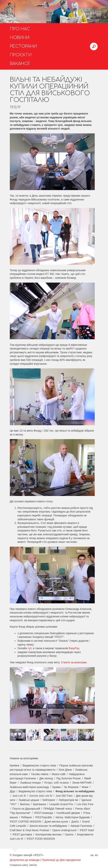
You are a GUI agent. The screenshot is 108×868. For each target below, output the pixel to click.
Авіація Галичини (81, 826)
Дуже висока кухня (56, 822)
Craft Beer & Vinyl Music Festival (29, 830)
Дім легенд (46, 778)
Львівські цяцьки (29, 800)
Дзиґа (75, 822)
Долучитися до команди (25, 860)
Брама (56, 787)
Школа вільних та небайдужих (48, 826)
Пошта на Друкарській (26, 809)
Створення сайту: (19, 865)
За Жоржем (71, 787)
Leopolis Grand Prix (61, 804)
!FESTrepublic (44, 817)
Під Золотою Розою (68, 778)
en (96, 855)
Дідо (13, 791)
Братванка (39, 804)
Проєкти (21, 55)
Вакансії (20, 64)
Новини (20, 38)
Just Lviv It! (19, 796)
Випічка (25, 804)
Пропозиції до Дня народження (61, 860)
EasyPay (74, 648)
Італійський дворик (68, 813)
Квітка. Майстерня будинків (73, 817)
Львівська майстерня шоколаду (29, 787)
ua (92, 855)
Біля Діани (65, 770)
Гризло (69, 834)
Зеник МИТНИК (82, 783)
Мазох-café (59, 774)
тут (30, 648)
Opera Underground (64, 830)
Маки (85, 787)
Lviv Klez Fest (85, 804)
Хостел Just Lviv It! (41, 796)
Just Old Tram (64, 796)
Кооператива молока (48, 834)
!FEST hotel (87, 830)
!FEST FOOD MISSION (41, 839)
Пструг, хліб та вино (56, 783)
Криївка (15, 765)
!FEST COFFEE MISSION (26, 822)
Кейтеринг (49, 800)
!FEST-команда (44, 813)
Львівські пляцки (31, 783)
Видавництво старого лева (39, 765)
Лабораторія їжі (68, 800)
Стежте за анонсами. (74, 662)
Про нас (20, 29)
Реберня (26, 817)
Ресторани (23, 46)
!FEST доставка (22, 834)
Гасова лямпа (40, 774)
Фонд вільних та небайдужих (75, 791)
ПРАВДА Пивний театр (58, 809)
